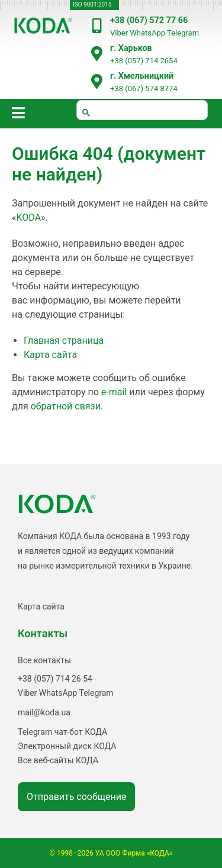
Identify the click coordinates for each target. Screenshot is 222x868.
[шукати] (142, 110)
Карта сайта (50, 355)
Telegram (183, 33)
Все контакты (44, 660)
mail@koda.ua (44, 712)
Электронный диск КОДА (67, 746)
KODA (29, 217)
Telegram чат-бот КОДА (62, 732)
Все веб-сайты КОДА (58, 760)
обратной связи (66, 406)
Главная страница (64, 341)
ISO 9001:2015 (92, 4)
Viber (119, 33)
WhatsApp (147, 33)
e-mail (114, 392)
